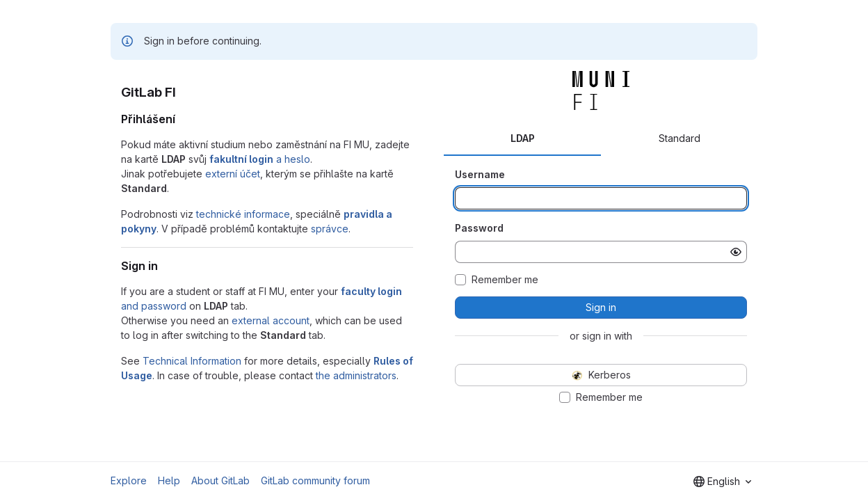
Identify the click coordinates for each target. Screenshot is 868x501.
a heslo (260, 159)
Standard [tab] (680, 138)
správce (330, 229)
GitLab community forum (315, 480)
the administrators (356, 375)
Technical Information (192, 361)
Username (480, 174)
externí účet (233, 174)
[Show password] (736, 252)
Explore (129, 480)
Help (169, 480)
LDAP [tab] (523, 138)
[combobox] (722, 482)
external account (271, 320)
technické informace (243, 214)
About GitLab (220, 480)
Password (479, 228)
